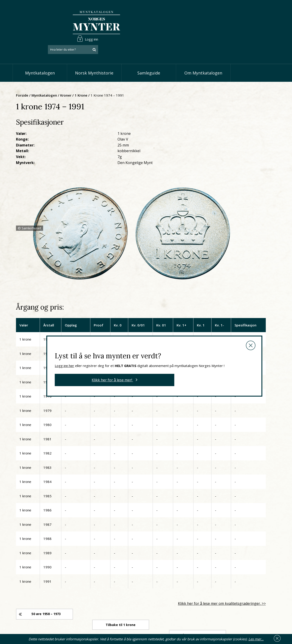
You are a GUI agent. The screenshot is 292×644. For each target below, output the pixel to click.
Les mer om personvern (217, 614)
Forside (67, 74)
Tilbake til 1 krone (168, 483)
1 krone (125, 74)
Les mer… (256, 638)
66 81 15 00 (43, 599)
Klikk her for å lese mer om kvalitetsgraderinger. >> (232, 468)
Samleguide (149, 52)
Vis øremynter (121, 610)
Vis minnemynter (123, 617)
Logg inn (266, 10)
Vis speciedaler (121, 589)
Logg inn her (130, 235)
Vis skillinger (119, 596)
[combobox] (251, 21)
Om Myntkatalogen (203, 52)
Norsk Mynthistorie (94, 52)
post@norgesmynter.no (46, 588)
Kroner (110, 74)
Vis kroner (117, 603)
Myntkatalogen (40, 52)
